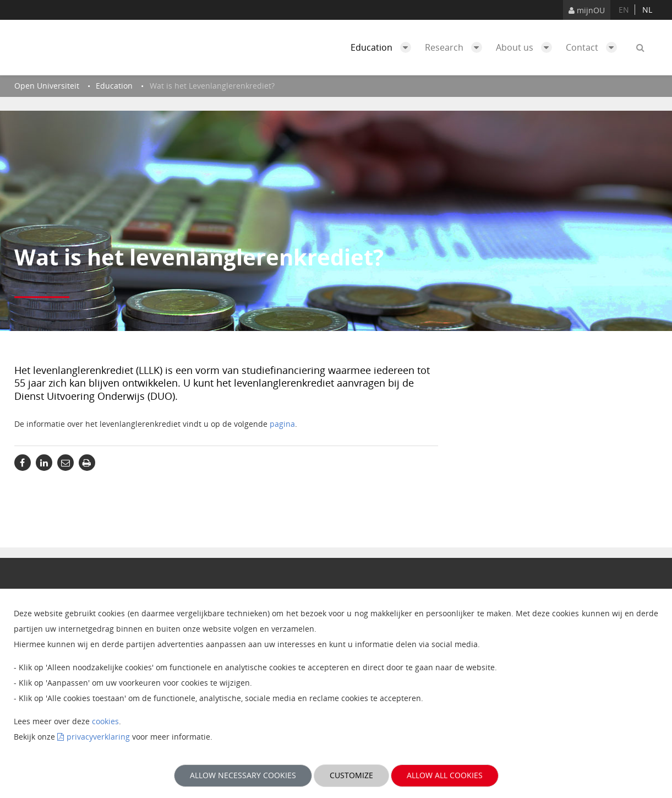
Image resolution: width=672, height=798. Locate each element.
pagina (282, 424)
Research (456, 47)
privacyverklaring (98, 737)
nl (647, 10)
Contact (594, 47)
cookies (105, 721)
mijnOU (587, 10)
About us (527, 47)
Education (384, 47)
